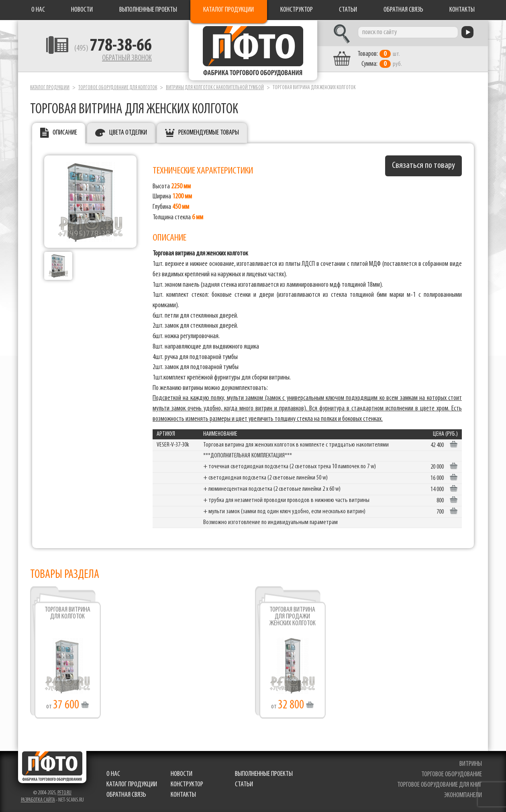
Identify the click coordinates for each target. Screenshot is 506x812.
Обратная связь (403, 10)
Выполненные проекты (148, 10)
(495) (113, 49)
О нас (38, 10)
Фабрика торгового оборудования (253, 50)
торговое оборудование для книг (440, 785)
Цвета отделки (128, 133)
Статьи (348, 10)
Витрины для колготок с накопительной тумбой (215, 88)
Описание (65, 133)
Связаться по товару (423, 166)
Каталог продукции (229, 10)
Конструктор (297, 10)
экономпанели (463, 795)
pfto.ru (64, 793)
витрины (471, 764)
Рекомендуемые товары (209, 133)
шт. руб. (380, 59)
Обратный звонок (127, 58)
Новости (82, 10)
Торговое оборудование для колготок (118, 88)
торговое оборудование (452, 774)
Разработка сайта (38, 800)
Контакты (462, 10)
